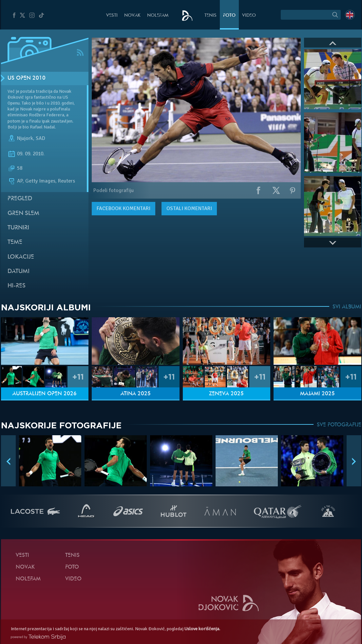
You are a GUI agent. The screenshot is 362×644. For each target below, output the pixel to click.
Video (249, 16)
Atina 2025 (136, 394)
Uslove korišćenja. (202, 629)
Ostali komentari (189, 208)
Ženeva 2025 (226, 394)
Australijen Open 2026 (45, 394)
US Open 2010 (27, 78)
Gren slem (23, 214)
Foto (229, 16)
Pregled (20, 199)
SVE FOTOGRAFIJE (339, 425)
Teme (15, 242)
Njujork (25, 138)
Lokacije (21, 257)
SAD (40, 138)
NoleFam (158, 16)
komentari (124, 208)
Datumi (19, 272)
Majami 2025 (317, 394)
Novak (132, 16)
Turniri (18, 228)
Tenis (210, 16)
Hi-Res (17, 286)
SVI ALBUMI (347, 307)
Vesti (112, 16)
